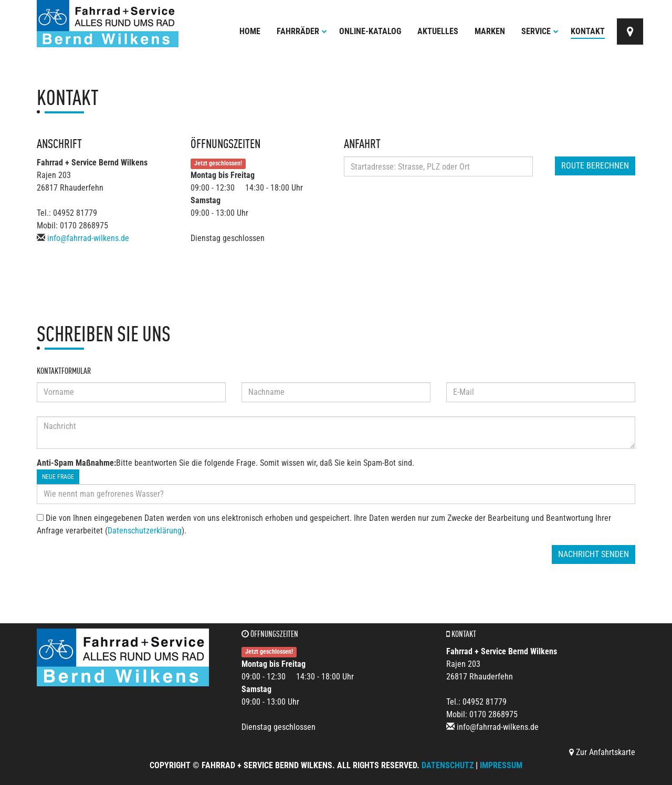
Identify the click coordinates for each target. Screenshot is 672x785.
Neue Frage (58, 477)
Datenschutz (448, 765)
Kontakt (588, 31)
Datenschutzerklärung (145, 531)
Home (250, 31)
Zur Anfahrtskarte (602, 752)
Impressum (501, 765)
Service (540, 31)
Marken (490, 31)
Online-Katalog (370, 31)
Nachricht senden (594, 554)
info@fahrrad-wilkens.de (88, 238)
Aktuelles (438, 31)
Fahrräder (302, 31)
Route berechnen (595, 166)
